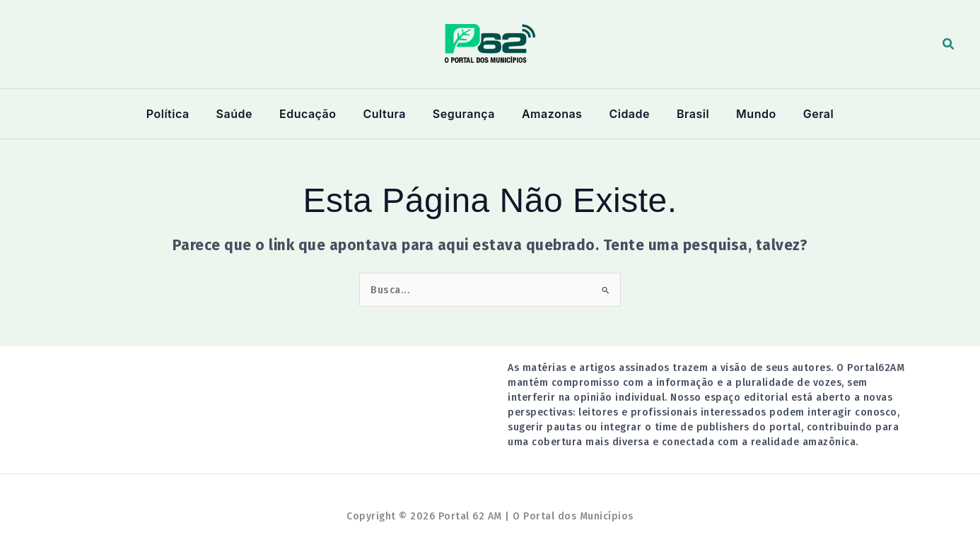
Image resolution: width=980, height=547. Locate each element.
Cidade (626, 114)
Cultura (389, 114)
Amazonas (551, 114)
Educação (315, 114)
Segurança (465, 114)
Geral (805, 114)
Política (181, 114)
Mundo (746, 114)
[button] (949, 45)
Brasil (687, 114)
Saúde (245, 114)
